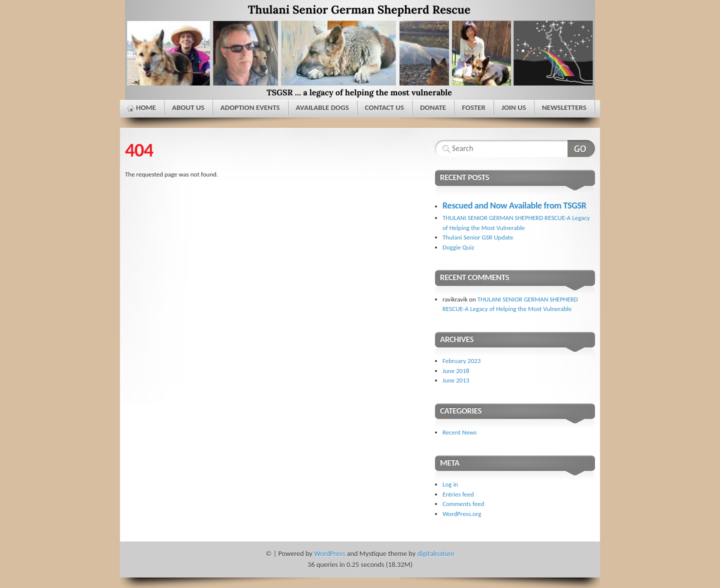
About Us (188, 107)
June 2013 (456, 380)
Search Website (581, 148)
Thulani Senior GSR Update (478, 237)
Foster (474, 107)
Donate (433, 107)
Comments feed (463, 504)
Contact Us (384, 107)
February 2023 (461, 361)
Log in (450, 484)
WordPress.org (462, 514)
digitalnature (436, 553)
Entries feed (458, 494)
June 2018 (456, 371)
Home (146, 107)
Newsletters (564, 107)
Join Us (514, 107)
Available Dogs (322, 107)
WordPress (329, 553)
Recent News (459, 432)
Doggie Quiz (458, 247)
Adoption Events (250, 107)
